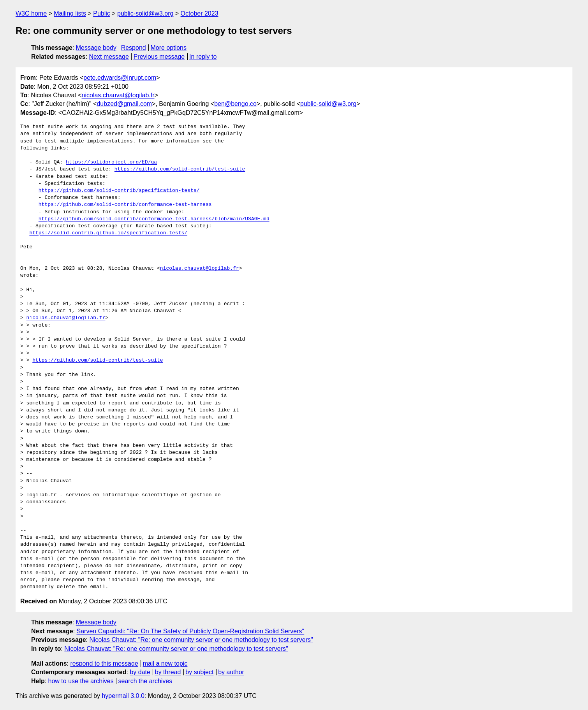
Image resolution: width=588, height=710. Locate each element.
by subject (199, 672)
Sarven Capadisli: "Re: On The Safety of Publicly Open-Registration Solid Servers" (191, 631)
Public (102, 13)
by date (140, 672)
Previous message (159, 57)
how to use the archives (81, 681)
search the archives (145, 681)
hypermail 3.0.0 (123, 696)
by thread (168, 672)
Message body (96, 48)
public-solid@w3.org (145, 13)
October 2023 (200, 13)
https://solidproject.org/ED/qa (111, 162)
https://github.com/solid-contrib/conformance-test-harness (125, 205)
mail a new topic (165, 663)
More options (169, 48)
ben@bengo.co (235, 104)
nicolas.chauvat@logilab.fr (118, 95)
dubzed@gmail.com (124, 104)
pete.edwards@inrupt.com (120, 78)
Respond (134, 48)
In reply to (203, 57)
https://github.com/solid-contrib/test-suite (180, 169)
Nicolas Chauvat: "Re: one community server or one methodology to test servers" (201, 640)
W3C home (31, 13)
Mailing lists (70, 13)
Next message (109, 57)
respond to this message (104, 663)
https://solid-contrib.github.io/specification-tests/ (108, 233)
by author (231, 672)
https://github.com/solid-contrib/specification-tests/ (119, 191)
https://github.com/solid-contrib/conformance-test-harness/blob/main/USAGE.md (154, 219)
